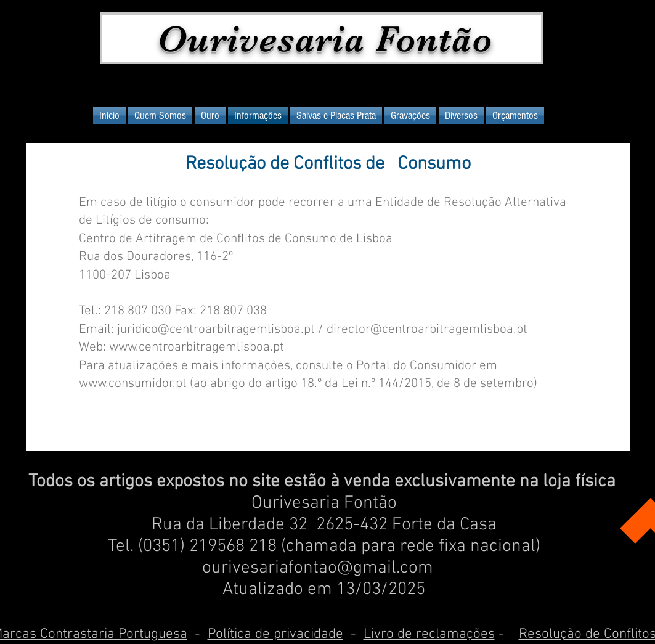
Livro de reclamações (429, 634)
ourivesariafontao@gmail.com (318, 568)
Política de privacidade (275, 634)
